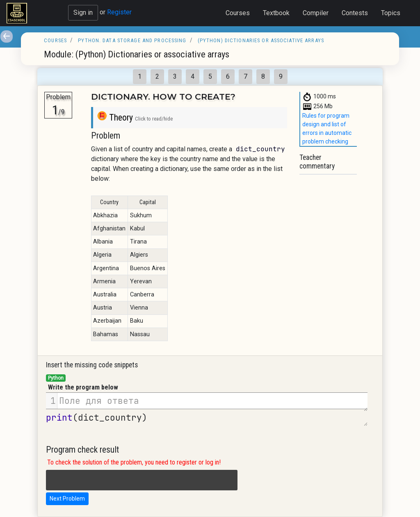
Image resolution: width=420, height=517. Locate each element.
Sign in (83, 13)
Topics (391, 13)
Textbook (276, 13)
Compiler (316, 13)
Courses (238, 13)
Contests (355, 13)
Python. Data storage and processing (132, 40)
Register (119, 12)
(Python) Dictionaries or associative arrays (261, 40)
